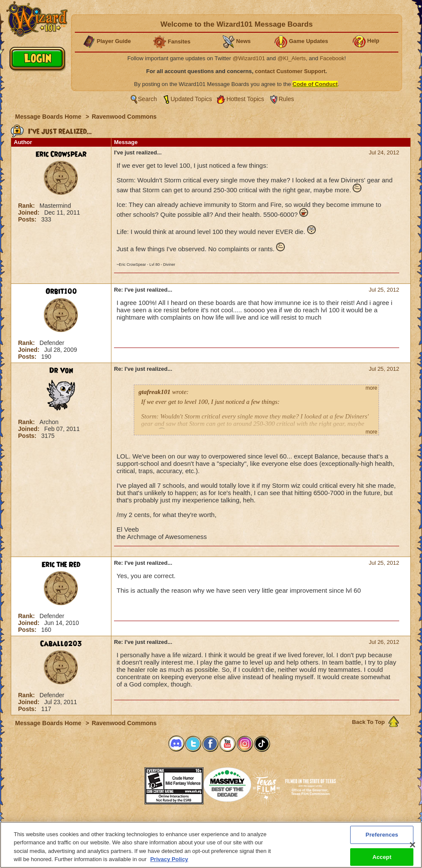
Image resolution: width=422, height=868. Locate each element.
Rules (286, 99)
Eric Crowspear (61, 154)
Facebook (332, 58)
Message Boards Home (49, 117)
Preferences (295, 824)
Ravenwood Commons (124, 117)
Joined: (30, 212)
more (371, 388)
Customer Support (209, 824)
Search (148, 99)
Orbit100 (61, 292)
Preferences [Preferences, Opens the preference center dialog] (382, 842)
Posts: (28, 219)
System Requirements (156, 824)
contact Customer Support (290, 71)
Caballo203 (61, 644)
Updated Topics (191, 99)
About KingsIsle (256, 824)
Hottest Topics (245, 99)
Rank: (27, 206)
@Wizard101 (249, 58)
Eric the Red (61, 565)
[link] (123, 783)
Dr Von (61, 371)
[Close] (413, 853)
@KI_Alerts (292, 58)
